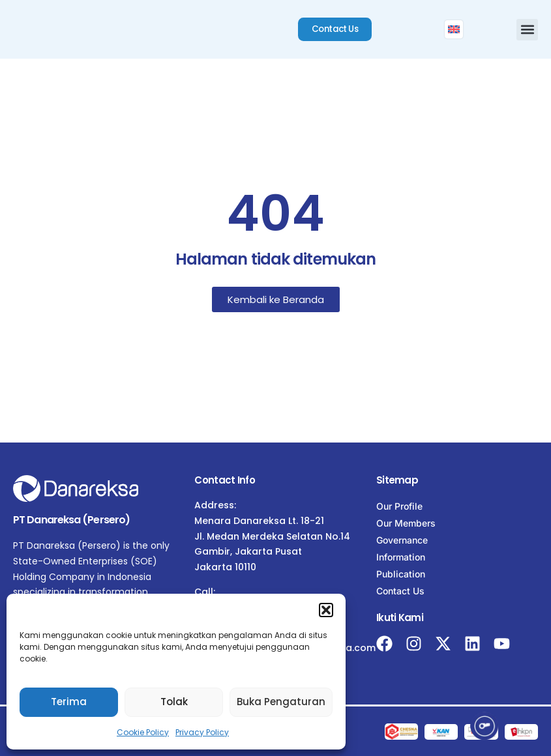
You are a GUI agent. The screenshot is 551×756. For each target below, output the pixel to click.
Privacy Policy (202, 732)
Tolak (174, 702)
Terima (69, 702)
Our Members (406, 523)
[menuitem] (456, 29)
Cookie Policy (143, 732)
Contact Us (400, 591)
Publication (401, 574)
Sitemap (397, 480)
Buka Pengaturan (281, 702)
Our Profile (399, 506)
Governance (402, 540)
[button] (326, 610)
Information (401, 557)
